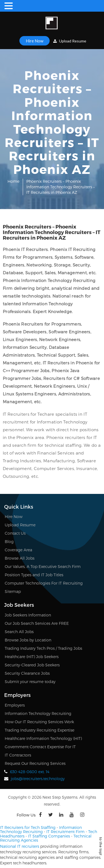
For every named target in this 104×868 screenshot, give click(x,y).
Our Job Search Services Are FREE (37, 623)
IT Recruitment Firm (65, 832)
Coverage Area (18, 550)
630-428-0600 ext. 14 (30, 772)
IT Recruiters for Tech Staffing (28, 827)
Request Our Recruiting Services (35, 763)
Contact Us (15, 533)
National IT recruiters (20, 846)
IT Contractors (18, 755)
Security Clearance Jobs (27, 673)
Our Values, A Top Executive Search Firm (43, 566)
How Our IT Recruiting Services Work (39, 722)
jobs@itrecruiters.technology (38, 779)
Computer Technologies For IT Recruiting (44, 583)
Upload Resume (70, 41)
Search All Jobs (19, 632)
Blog (9, 541)
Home (13, 181)
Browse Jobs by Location (28, 640)
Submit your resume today (30, 682)
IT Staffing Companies (49, 836)
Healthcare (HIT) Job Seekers (32, 657)
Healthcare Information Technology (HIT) (43, 738)
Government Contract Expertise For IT (40, 747)
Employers (15, 705)
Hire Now (35, 41)
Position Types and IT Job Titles (34, 575)
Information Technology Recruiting (38, 713)
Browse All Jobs (20, 558)
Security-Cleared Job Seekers (32, 665)
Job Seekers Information (28, 615)
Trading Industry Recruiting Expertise (40, 730)
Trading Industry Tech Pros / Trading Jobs (43, 648)
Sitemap (13, 591)
